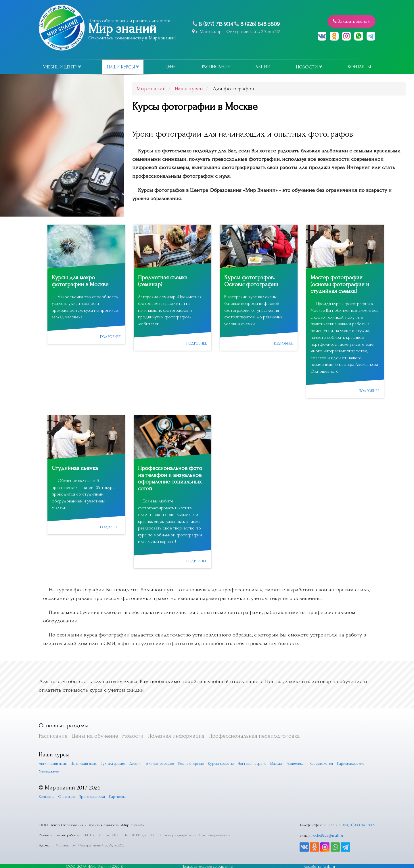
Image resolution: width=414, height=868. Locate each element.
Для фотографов (160, 762)
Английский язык (53, 762)
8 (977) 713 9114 (214, 24)
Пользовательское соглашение (207, 865)
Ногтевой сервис (253, 762)
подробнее (110, 336)
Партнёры (118, 795)
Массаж (277, 762)
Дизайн (136, 762)
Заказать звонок (351, 21)
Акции (263, 67)
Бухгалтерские (113, 762)
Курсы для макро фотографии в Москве (80, 281)
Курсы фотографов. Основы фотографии (251, 281)
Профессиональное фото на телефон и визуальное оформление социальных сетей (170, 477)
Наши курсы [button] (123, 67)
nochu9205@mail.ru (326, 834)
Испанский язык (84, 762)
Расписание (216, 67)
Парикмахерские (352, 762)
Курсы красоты (221, 762)
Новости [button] (309, 67)
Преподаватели (92, 795)
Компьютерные (192, 762)
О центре (67, 795)
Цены (171, 67)
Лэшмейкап (297, 762)
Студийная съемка (75, 468)
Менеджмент (50, 770)
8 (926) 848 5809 (259, 24)
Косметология (322, 762)
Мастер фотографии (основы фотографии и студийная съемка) (340, 284)
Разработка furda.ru (319, 865)
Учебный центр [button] (62, 67)
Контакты (359, 67)
